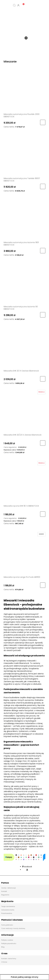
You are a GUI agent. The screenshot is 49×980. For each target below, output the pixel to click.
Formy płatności (7, 925)
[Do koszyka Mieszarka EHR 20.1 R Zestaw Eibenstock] (43, 379)
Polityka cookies (7, 940)
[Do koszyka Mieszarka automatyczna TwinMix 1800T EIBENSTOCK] (43, 187)
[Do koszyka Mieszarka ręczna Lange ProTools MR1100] (43, 585)
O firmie (4, 962)
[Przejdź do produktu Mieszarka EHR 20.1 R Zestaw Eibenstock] (24, 347)
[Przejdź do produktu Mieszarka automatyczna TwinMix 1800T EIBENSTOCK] (24, 155)
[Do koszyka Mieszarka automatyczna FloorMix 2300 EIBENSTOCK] (43, 123)
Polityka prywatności (9, 944)
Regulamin (5, 895)
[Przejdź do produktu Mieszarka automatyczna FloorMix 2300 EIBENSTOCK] (24, 91)
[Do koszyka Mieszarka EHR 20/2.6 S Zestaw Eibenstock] (43, 443)
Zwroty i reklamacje (8, 888)
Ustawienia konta (8, 910)
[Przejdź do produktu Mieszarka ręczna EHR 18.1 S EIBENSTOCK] (24, 482)
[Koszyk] (22, 3)
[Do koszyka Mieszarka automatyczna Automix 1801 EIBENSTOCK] (43, 251)
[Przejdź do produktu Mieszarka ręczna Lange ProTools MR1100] (24, 553)
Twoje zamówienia (8, 907)
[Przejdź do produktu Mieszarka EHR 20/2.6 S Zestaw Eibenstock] (24, 411)
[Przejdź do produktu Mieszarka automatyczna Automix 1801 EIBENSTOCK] (24, 219)
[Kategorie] (6, 5)
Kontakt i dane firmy (9, 959)
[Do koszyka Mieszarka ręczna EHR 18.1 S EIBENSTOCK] (43, 514)
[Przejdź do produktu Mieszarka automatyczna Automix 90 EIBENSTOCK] (24, 283)
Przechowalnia (7, 914)
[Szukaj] (14, 5)
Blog (3, 947)
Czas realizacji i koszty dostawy (13, 929)
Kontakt (4, 892)
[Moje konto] (18, 5)
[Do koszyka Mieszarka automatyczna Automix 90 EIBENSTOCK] (43, 315)
